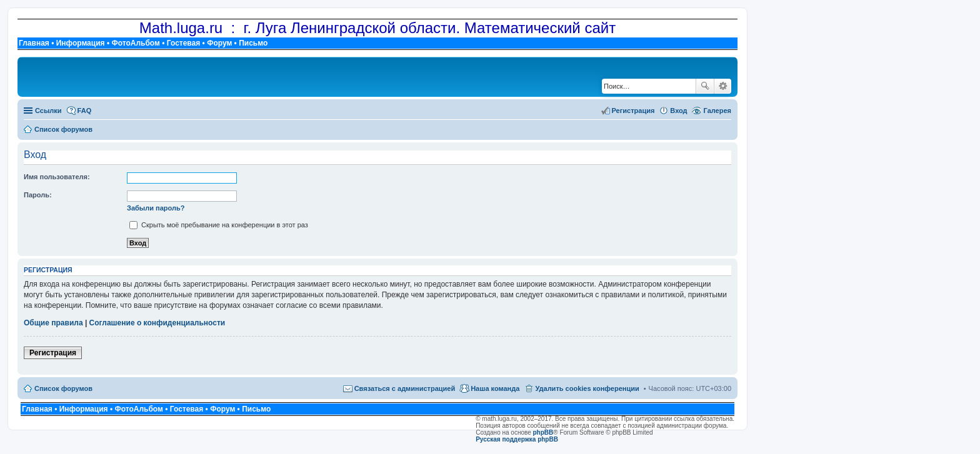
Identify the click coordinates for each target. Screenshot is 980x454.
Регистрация (53, 353)
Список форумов (63, 388)
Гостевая (184, 43)
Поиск (705, 86)
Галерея (717, 111)
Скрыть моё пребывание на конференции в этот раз (219, 225)
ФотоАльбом (135, 43)
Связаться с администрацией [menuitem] (405, 388)
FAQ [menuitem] (85, 111)
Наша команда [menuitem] (495, 388)
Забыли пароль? (156, 208)
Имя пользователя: (57, 177)
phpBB (543, 432)
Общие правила (53, 323)
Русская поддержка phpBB (517, 439)
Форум (219, 43)
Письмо (253, 43)
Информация (81, 43)
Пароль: (38, 195)
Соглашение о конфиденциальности (157, 323)
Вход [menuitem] (678, 111)
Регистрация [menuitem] (633, 111)
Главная (34, 43)
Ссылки (48, 111)
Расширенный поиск (723, 86)
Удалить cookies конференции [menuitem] (587, 388)
